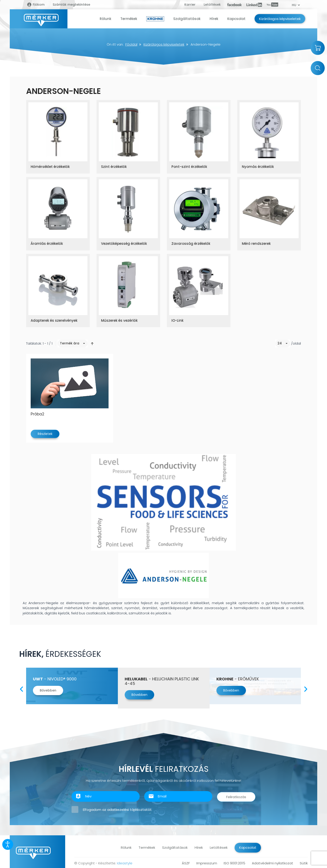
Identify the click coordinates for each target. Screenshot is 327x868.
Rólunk (126, 847)
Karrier (190, 5)
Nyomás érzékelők (258, 167)
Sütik (304, 863)
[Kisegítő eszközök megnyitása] (8, 844)
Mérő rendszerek (256, 244)
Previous (22, 688)
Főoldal (131, 44)
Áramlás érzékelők (47, 244)
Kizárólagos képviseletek (164, 44)
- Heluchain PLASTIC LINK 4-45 (162, 681)
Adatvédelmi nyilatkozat (272, 863)
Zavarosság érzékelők (191, 244)
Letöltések (212, 5)
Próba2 (37, 414)
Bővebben (48, 690)
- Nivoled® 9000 (55, 679)
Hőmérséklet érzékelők (50, 167)
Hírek (199, 847)
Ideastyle (125, 863)
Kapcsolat (248, 847)
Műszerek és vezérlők (119, 320)
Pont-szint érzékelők (189, 167)
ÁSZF (186, 863)
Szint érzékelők (114, 167)
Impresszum (207, 863)
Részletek (45, 434)
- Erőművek (238, 679)
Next (305, 688)
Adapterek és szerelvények (54, 320)
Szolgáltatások (175, 847)
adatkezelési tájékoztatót (129, 810)
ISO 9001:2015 (234, 863)
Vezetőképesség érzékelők (124, 244)
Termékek (147, 847)
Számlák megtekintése (71, 5)
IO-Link (177, 320)
